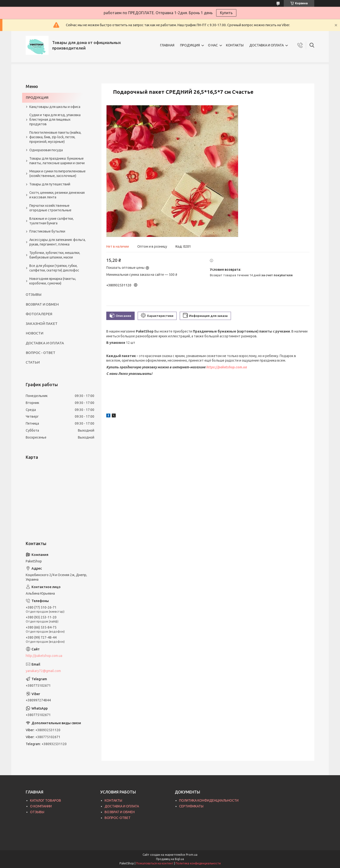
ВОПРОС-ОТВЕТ (118, 818)
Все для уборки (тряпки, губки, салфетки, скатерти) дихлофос (54, 268)
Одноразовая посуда (46, 150)
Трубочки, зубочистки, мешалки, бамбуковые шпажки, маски (55, 255)
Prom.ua (192, 855)
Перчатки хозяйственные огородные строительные (50, 208)
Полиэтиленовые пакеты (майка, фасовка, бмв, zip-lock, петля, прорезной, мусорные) (55, 137)
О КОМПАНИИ (41, 806)
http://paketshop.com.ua (44, 656)
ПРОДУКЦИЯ (190, 45)
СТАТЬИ (33, 362)
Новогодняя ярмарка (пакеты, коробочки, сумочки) (53, 281)
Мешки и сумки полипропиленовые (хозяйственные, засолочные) (57, 173)
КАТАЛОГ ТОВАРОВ (46, 800)
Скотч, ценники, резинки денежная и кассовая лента (57, 195)
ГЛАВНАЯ (167, 45)
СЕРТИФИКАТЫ (191, 806)
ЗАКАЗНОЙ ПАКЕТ (42, 324)
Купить (226, 13)
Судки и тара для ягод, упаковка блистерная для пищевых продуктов (55, 120)
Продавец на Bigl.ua (170, 859)
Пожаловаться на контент (155, 863)
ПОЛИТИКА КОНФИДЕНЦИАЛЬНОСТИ (209, 800)
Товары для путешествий (50, 184)
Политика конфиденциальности (198, 863)
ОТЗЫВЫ (34, 294)
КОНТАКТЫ (235, 45)
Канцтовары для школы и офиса (55, 107)
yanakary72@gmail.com (43, 671)
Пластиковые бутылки (47, 231)
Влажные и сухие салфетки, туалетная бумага (51, 221)
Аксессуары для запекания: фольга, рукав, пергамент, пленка (57, 242)
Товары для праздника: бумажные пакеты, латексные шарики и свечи (57, 161)
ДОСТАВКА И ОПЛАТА (267, 45)
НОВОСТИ (35, 333)
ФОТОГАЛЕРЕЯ (39, 314)
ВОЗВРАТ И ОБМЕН (42, 304)
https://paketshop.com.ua (226, 367)
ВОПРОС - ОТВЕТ (41, 353)
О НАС (213, 45)
